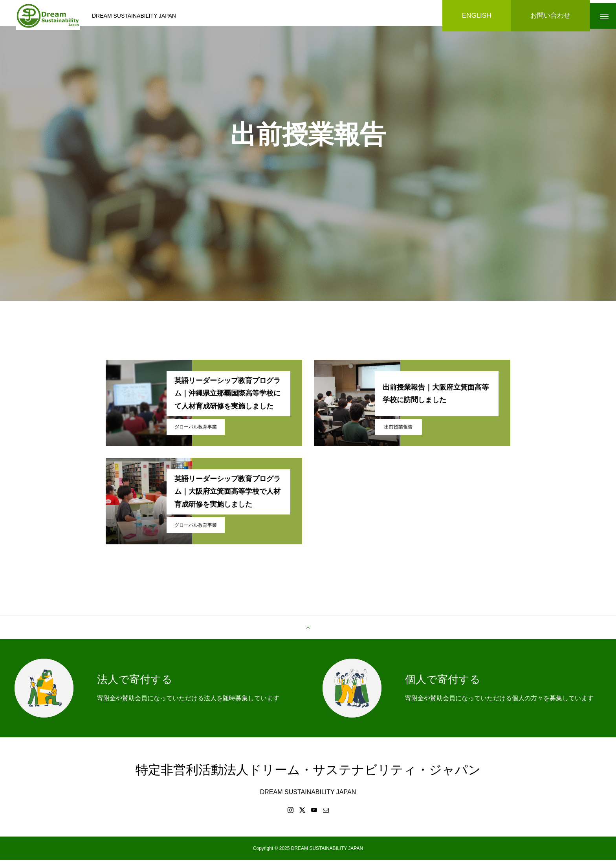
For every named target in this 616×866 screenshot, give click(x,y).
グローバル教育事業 (196, 432)
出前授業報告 (398, 432)
